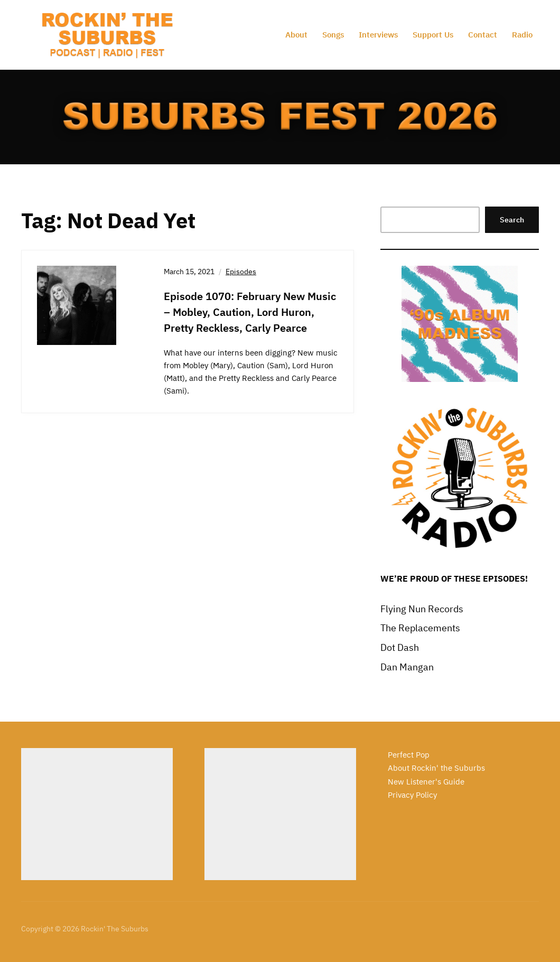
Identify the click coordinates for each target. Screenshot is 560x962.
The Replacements (420, 628)
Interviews (378, 35)
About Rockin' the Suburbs (436, 768)
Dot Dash (400, 647)
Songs (333, 35)
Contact (483, 35)
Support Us (433, 35)
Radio (522, 35)
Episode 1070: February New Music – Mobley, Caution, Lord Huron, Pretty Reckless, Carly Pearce (250, 312)
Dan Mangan (407, 667)
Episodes (241, 272)
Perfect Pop (409, 755)
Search (512, 220)
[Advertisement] (97, 814)
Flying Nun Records (422, 609)
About (296, 35)
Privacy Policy (412, 795)
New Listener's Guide (426, 782)
